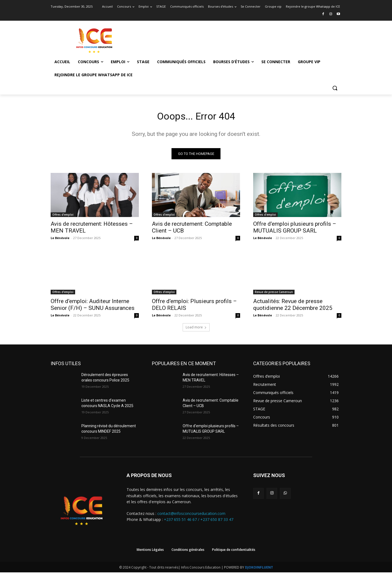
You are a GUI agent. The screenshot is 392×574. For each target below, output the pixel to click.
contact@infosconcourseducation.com (191, 515)
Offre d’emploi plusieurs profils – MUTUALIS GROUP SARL (295, 229)
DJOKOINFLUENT (259, 569)
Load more (196, 329)
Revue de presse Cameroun (274, 294)
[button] (335, 88)
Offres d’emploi (63, 216)
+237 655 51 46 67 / (182, 521)
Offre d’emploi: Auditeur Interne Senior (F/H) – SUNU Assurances (93, 306)
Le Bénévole (60, 239)
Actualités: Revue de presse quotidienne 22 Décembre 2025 (293, 306)
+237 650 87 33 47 (217, 521)
